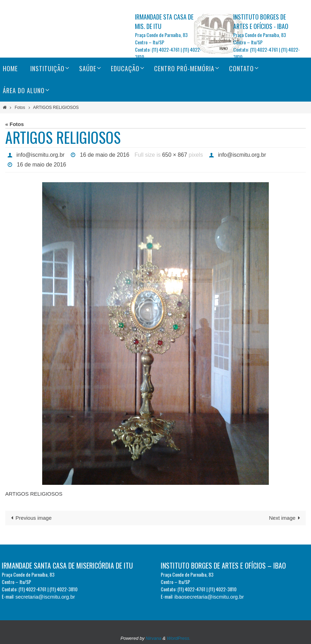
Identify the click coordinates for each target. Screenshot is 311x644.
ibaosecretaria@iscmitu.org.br (209, 597)
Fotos (20, 108)
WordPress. (179, 638)
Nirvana (154, 638)
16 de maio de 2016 (104, 155)
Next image (286, 518)
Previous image (30, 518)
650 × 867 (175, 155)
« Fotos (14, 124)
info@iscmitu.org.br (40, 155)
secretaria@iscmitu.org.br (45, 597)
